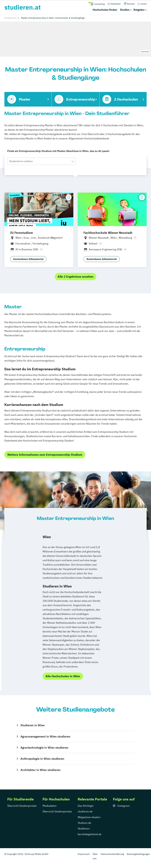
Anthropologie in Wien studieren (42, 759)
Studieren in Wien (33, 725)
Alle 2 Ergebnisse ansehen (75, 277)
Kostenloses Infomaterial (28, 259)
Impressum (84, 854)
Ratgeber (139, 10)
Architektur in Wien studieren (40, 770)
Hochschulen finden (105, 10)
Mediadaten (50, 806)
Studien (125, 10)
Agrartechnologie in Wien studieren (44, 748)
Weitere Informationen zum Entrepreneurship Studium (45, 455)
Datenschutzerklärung (112, 854)
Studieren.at (10, 18)
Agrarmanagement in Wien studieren (45, 736)
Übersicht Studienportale (22, 806)
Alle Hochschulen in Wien (63, 676)
